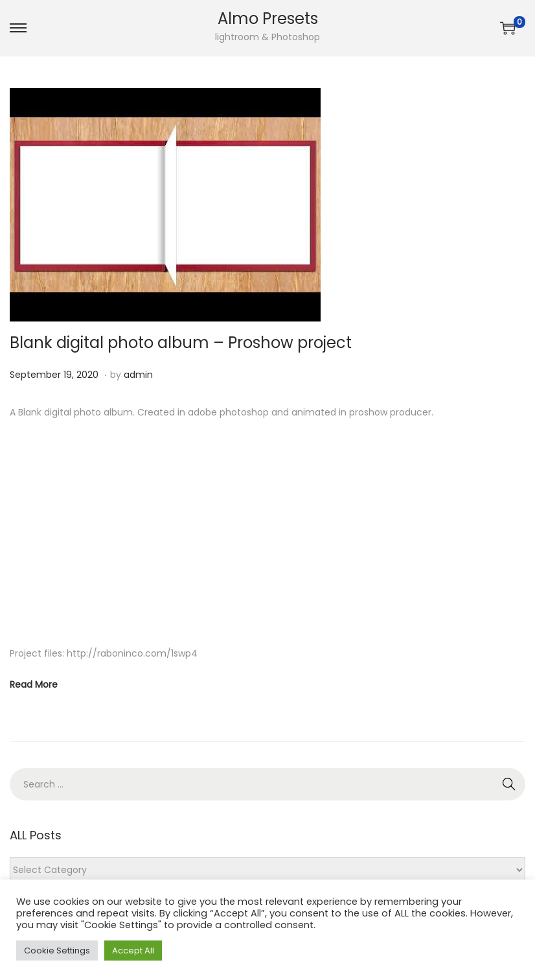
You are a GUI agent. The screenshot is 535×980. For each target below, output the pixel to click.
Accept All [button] (133, 951)
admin (138, 375)
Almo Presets (268, 18)
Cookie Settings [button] (57, 951)
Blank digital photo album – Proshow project (181, 343)
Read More (34, 684)
